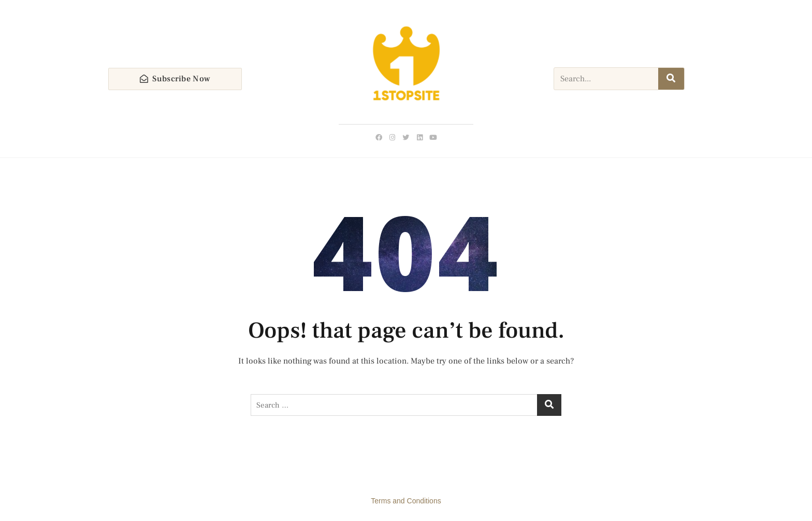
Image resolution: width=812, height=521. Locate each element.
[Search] (671, 79)
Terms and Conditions (406, 501)
